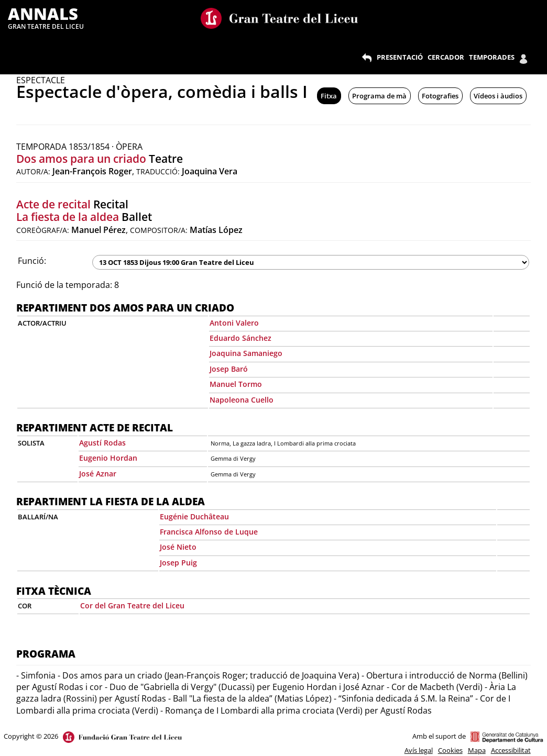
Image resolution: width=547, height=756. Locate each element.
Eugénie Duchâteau (194, 516)
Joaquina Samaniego (246, 353)
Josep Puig (178, 563)
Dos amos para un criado (81, 159)
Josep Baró (229, 369)
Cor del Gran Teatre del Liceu (132, 605)
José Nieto (178, 547)
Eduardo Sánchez (240, 338)
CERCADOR (446, 57)
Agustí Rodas (102, 443)
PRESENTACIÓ (400, 57)
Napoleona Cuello (242, 400)
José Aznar (98, 474)
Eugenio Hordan (108, 458)
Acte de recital (53, 204)
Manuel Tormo (236, 384)
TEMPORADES (492, 57)
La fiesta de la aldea (68, 217)
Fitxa (329, 96)
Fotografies (440, 96)
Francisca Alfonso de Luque (209, 532)
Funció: (32, 261)
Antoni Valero (234, 323)
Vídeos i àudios (498, 96)
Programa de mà (379, 96)
